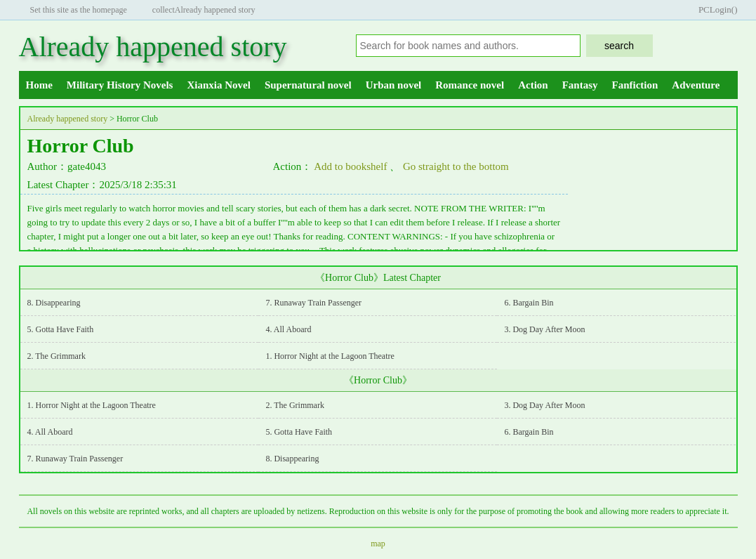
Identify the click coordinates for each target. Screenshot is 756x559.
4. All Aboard (288, 329)
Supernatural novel (308, 85)
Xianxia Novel (218, 85)
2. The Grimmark (57, 356)
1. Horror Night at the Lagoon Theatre (330, 356)
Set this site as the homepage (79, 10)
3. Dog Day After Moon (544, 329)
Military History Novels (120, 85)
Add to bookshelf (350, 166)
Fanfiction (635, 85)
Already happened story (153, 47)
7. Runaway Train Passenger (313, 303)
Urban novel (394, 85)
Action (533, 85)
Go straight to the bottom (456, 166)
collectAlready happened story (204, 10)
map (378, 544)
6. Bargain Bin (529, 303)
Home (39, 85)
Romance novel (470, 85)
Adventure (696, 85)
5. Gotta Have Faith (61, 329)
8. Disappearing (54, 303)
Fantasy (580, 85)
